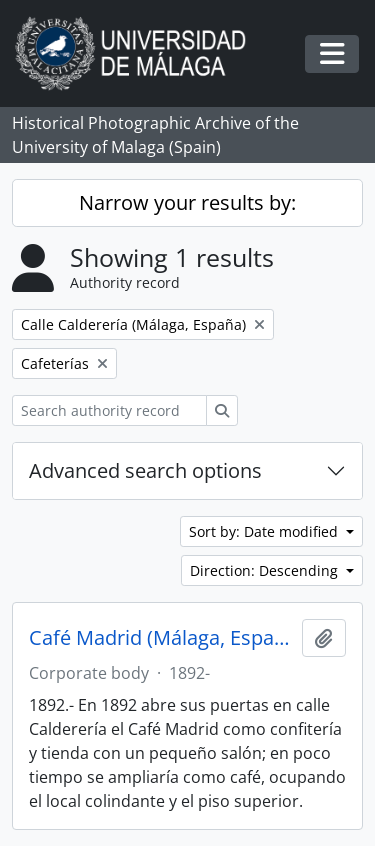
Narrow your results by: (187, 202)
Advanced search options (145, 470)
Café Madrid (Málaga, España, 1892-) (161, 638)
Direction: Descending (266, 570)
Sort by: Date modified (265, 531)
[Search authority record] (109, 410)
